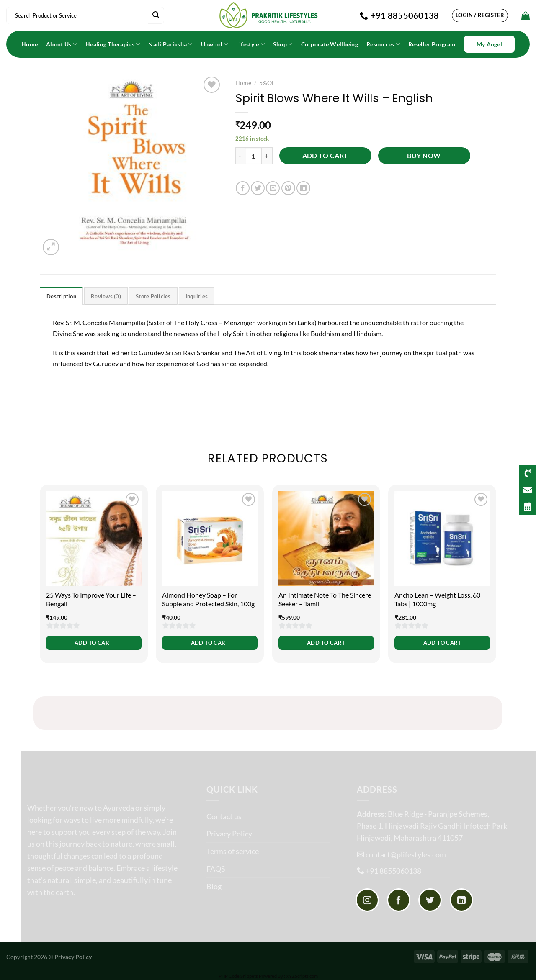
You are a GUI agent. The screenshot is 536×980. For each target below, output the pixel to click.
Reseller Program (432, 44)
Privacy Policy (229, 834)
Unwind (214, 44)
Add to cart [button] (94, 643)
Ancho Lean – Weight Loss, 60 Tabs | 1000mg (437, 599)
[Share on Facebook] (243, 188)
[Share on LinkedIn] (303, 188)
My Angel (489, 44)
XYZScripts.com (302, 976)
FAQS (216, 869)
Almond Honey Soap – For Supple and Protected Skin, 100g (208, 599)
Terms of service (233, 851)
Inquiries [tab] (197, 296)
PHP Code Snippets (238, 976)
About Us (62, 44)
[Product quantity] (253, 156)
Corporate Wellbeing (330, 44)
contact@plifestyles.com (406, 854)
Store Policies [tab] (153, 296)
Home (30, 44)
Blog (214, 886)
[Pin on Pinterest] (288, 188)
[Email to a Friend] (273, 188)
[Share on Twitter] (258, 188)
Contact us (224, 816)
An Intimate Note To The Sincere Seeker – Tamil (325, 599)
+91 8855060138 (393, 871)
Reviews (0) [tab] (106, 296)
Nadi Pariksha (170, 44)
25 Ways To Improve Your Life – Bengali (91, 599)
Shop (283, 44)
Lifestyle (250, 44)
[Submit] (156, 15)
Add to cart (325, 156)
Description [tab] (61, 296)
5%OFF (269, 83)
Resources (383, 44)
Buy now (424, 156)
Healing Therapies (113, 44)
